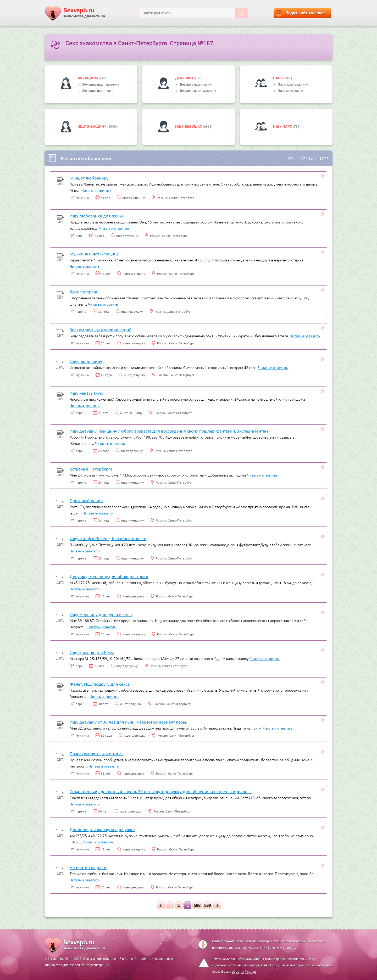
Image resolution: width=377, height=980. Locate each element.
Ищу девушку (189, 126)
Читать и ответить (96, 190)
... (188, 905)
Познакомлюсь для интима (97, 753)
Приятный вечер (86, 500)
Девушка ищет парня (196, 85)
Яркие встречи (84, 292)
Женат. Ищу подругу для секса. (100, 684)
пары (279, 78)
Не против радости (88, 867)
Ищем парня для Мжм (92, 652)
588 (197, 905)
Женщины (88, 78)
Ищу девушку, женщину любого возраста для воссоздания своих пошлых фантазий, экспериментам (169, 431)
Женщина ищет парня (98, 91)
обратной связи (244, 972)
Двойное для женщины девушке (102, 829)
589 (208, 905)
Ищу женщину (92, 126)
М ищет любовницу (89, 178)
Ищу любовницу (86, 361)
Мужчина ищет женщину (94, 254)
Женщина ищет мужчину (101, 85)
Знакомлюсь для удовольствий (101, 329)
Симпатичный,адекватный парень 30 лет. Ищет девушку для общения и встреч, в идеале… (161, 791)
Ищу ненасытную (86, 393)
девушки (184, 78)
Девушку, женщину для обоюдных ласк (109, 576)
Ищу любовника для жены (96, 216)
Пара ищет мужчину (293, 85)
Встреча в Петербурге (91, 469)
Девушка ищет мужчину (198, 91)
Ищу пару (283, 126)
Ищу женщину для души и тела (101, 614)
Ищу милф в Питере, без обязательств (108, 538)
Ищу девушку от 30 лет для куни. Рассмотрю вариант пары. (128, 722)
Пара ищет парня (290, 91)
